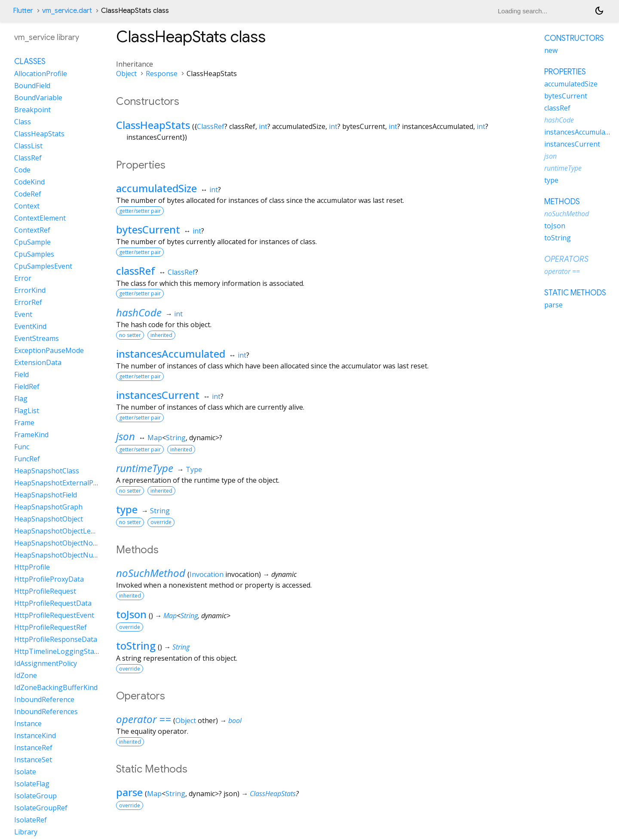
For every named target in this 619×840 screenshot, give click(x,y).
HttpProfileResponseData (56, 639)
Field (21, 374)
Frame (24, 423)
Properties (565, 72)
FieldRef (27, 386)
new (551, 50)
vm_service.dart (67, 11)
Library (26, 832)
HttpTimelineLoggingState (57, 651)
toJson (131, 614)
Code (22, 170)
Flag (21, 399)
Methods (562, 202)
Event (23, 314)
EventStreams (37, 338)
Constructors (574, 38)
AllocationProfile (41, 74)
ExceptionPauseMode (49, 350)
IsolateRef (31, 820)
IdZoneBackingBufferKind (56, 687)
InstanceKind (35, 736)
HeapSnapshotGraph (48, 507)
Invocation (207, 574)
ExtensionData (38, 362)
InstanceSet (33, 760)
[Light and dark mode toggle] (599, 11)
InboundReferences (46, 711)
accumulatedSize (156, 188)
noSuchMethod (151, 573)
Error (23, 278)
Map (155, 438)
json (126, 436)
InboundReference (44, 699)
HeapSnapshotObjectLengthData (68, 531)
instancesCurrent (158, 395)
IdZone (26, 675)
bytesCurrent (148, 229)
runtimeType (145, 468)
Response (162, 74)
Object (126, 74)
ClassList (28, 146)
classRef (136, 271)
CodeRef (28, 194)
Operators (566, 259)
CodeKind (29, 182)
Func (22, 447)
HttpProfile (32, 567)
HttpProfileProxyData (49, 579)
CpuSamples (34, 254)
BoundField (32, 86)
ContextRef (32, 230)
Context (27, 206)
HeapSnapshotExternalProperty (66, 483)
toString (136, 645)
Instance (28, 724)
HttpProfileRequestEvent (54, 615)
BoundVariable (38, 98)
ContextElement (40, 218)
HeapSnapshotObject (49, 519)
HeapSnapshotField (46, 495)
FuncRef (27, 459)
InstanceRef (33, 748)
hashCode (139, 312)
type (127, 509)
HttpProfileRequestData (53, 603)
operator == (144, 719)
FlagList (27, 411)
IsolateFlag (32, 784)
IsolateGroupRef (41, 808)
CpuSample (32, 242)
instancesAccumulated (171, 354)
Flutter (23, 11)
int (263, 126)
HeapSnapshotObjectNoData (61, 543)
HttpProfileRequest (45, 591)
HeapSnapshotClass (47, 471)
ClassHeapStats (153, 125)
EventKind (30, 326)
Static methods (575, 293)
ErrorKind (30, 290)
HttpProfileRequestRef (51, 627)
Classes (30, 61)
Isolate (25, 772)
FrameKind (31, 435)
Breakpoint (32, 110)
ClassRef (211, 126)
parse (129, 792)
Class (23, 122)
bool (235, 720)
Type (194, 469)
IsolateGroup (35, 796)
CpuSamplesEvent (43, 266)
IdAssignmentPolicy (46, 663)
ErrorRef (28, 302)
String (176, 438)
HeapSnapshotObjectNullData (63, 555)
